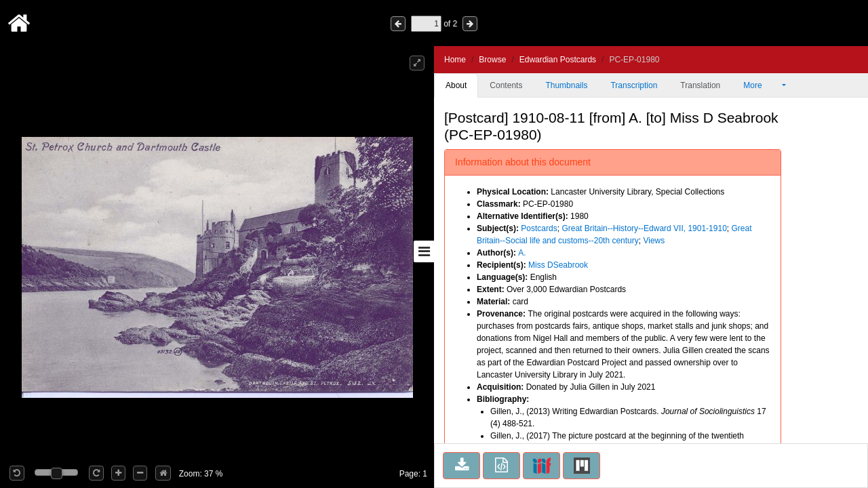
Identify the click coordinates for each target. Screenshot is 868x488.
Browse (492, 60)
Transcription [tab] (634, 85)
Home (455, 60)
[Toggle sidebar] (424, 251)
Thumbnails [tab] (566, 85)
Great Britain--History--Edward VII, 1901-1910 (644, 228)
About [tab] (456, 85)
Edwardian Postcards (558, 60)
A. (522, 253)
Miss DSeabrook (558, 265)
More (762, 85)
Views (654, 241)
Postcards (539, 228)
